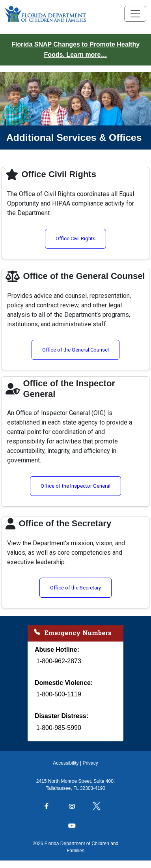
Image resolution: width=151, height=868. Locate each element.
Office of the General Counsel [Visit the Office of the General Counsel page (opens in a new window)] (81, 349)
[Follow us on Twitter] (101, 807)
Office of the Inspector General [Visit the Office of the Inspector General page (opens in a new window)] (81, 485)
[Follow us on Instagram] (76, 807)
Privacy (90, 763)
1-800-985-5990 (59, 728)
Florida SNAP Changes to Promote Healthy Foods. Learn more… (75, 50)
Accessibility (66, 763)
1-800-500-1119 (59, 694)
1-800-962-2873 (59, 661)
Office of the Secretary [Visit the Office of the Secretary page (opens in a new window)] (81, 587)
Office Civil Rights (81, 238)
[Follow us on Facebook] (50, 807)
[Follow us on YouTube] (76, 826)
